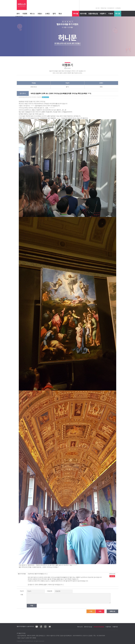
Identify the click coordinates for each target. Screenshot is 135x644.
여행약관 (115, 627)
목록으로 (112, 611)
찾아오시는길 (88, 627)
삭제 (112, 576)
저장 (32, 606)
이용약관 (108, 627)
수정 (91, 611)
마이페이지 (111, 8)
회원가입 (104, 8)
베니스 (32, 14)
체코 (60, 14)
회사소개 (80, 627)
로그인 (98, 8)
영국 (54, 14)
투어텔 (76, 14)
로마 (18, 14)
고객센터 (118, 8)
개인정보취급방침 (99, 627)
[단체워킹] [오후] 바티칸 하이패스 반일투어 (34, 97)
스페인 (47, 14)
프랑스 (40, 14)
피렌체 (25, 14)
